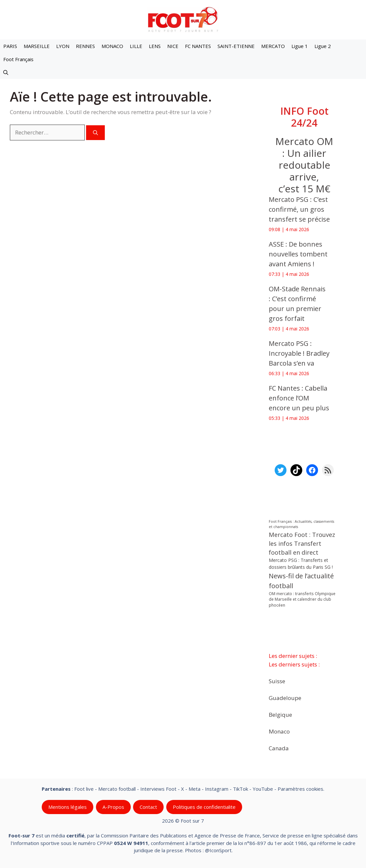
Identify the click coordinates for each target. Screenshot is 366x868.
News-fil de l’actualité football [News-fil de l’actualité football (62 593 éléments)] (301, 581)
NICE (173, 46)
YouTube (263, 789)
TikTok (240, 789)
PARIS (10, 46)
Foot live (84, 789)
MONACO (112, 46)
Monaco (279, 731)
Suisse (277, 681)
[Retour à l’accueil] (183, 19)
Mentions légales (68, 807)
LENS (155, 46)
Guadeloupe (285, 698)
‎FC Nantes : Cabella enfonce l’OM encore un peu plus (299, 398)
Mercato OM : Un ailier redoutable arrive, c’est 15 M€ (304, 165)
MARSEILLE (37, 46)
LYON (63, 46)
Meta (194, 789)
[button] (6, 72)
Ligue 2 (323, 46)
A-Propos (113, 807)
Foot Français (18, 59)
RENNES (85, 46)
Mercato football (117, 789)
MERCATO (273, 46)
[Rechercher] (95, 133)
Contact (148, 807)
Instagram (217, 789)
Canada (279, 748)
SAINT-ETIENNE (236, 46)
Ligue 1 (300, 46)
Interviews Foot (158, 789)
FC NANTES (198, 46)
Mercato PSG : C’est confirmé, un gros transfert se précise (301, 209)
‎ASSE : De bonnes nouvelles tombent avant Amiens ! (298, 254)
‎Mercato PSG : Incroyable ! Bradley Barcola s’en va (299, 353)
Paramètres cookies (300, 789)
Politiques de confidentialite (204, 807)
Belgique (280, 714)
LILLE (136, 46)
